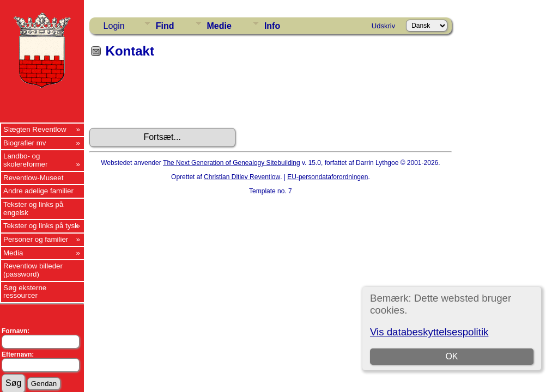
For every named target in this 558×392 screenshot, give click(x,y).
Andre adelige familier (38, 191)
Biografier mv (25, 143)
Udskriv (383, 26)
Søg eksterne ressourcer (25, 292)
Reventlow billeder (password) (33, 270)
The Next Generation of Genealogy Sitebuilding (232, 163)
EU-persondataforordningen (327, 177)
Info (272, 26)
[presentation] (172, 97)
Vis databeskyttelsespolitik (429, 332)
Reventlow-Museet (33, 178)
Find (165, 26)
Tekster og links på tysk (41, 226)
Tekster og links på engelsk (33, 209)
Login (114, 26)
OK (452, 356)
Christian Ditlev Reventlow (242, 177)
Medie (219, 26)
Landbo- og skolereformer (25, 160)
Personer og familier (36, 239)
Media (13, 253)
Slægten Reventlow (35, 129)
